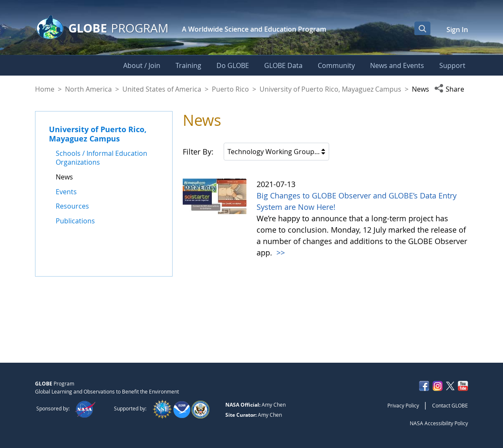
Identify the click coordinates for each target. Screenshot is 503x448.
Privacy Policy (403, 405)
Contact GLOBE (450, 405)
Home (45, 89)
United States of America (162, 89)
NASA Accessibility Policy (439, 423)
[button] (451, 89)
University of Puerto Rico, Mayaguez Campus (330, 89)
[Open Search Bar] (422, 28)
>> (280, 253)
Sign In (457, 30)
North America (88, 89)
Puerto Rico (230, 89)
